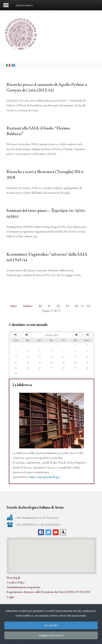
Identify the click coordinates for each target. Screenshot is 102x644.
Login (10, 597)
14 (76, 306)
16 (88, 306)
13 (67, 306)
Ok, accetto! (51, 628)
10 (40, 306)
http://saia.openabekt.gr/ (45, 477)
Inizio (14, 306)
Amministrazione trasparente (24, 587)
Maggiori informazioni (51, 639)
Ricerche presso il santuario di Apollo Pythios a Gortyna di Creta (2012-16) (47, 87)
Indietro (28, 306)
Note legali (13, 577)
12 (58, 306)
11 (49, 306)
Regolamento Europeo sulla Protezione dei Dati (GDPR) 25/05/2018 (48, 592)
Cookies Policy (16, 582)
